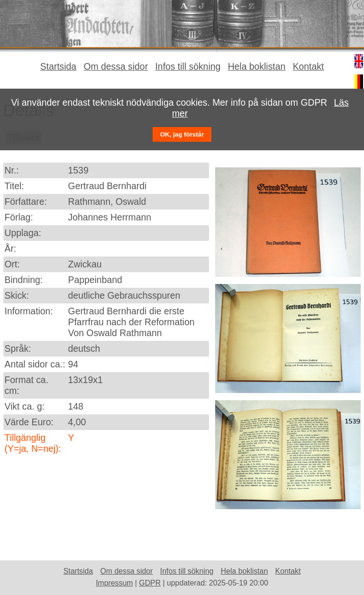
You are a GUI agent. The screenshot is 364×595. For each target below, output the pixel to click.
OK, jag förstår (182, 134)
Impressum (114, 583)
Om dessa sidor (116, 66)
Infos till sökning (188, 66)
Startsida (58, 66)
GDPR (150, 583)
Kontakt (309, 66)
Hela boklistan (257, 66)
